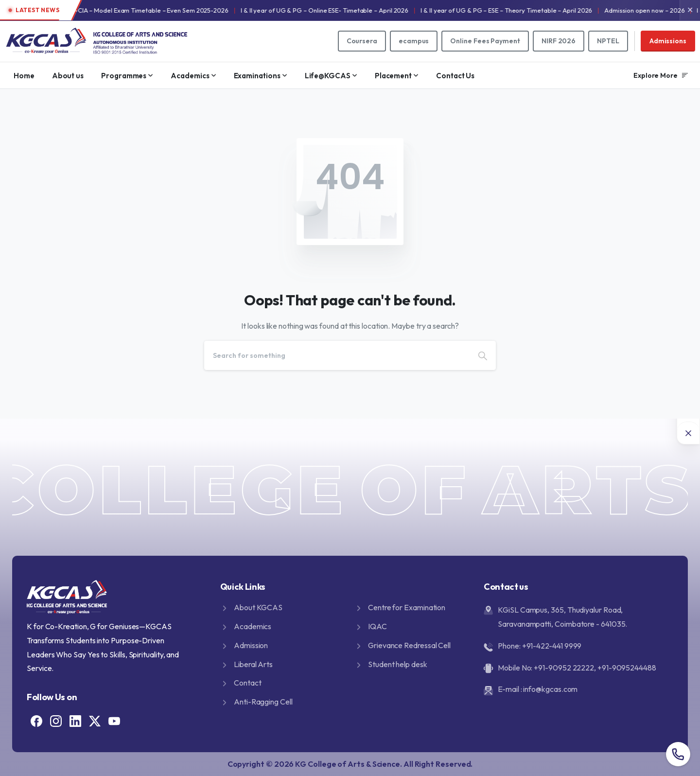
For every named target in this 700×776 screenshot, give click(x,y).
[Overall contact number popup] (678, 754)
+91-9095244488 (627, 668)
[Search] (337, 355)
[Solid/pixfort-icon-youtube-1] (114, 720)
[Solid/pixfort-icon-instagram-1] (56, 720)
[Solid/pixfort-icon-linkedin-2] (75, 720)
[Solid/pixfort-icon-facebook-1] (36, 720)
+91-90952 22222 (564, 668)
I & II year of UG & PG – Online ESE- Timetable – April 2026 (356, 10)
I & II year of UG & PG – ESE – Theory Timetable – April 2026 (538, 10)
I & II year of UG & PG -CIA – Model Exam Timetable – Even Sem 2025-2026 (151, 10)
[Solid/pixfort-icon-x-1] (95, 720)
